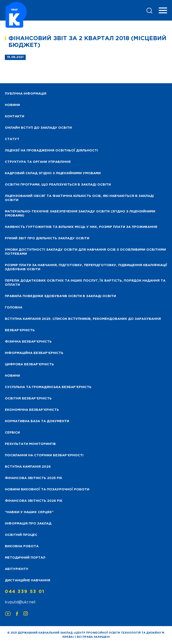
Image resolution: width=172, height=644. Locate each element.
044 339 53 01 (25, 592)
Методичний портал (25, 558)
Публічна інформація (26, 94)
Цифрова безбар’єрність (29, 364)
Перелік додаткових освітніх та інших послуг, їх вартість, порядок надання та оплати (85, 283)
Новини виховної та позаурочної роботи (47, 490)
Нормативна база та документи (37, 421)
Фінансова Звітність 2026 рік (34, 501)
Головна (14, 308)
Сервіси (12, 433)
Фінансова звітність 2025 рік (33, 478)
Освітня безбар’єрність (28, 399)
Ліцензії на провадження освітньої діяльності (51, 151)
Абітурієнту (17, 569)
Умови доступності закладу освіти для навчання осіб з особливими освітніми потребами (85, 252)
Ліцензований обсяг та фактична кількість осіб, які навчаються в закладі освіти (79, 198)
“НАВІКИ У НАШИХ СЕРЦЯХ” (29, 512)
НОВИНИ (12, 105)
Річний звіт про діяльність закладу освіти (47, 238)
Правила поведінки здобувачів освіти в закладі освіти (60, 296)
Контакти (15, 116)
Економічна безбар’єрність (32, 410)
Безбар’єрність (20, 330)
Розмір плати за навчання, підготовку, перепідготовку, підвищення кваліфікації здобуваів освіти (86, 267)
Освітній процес (21, 535)
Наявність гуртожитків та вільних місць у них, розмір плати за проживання (81, 227)
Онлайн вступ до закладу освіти (38, 128)
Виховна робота (22, 546)
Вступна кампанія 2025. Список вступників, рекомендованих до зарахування (83, 319)
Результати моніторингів (30, 444)
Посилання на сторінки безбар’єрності (44, 455)
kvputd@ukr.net (20, 602)
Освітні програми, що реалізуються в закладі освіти (58, 185)
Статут (12, 139)
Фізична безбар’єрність (28, 342)
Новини (12, 376)
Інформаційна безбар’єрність (34, 353)
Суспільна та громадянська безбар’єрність (48, 387)
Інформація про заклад (28, 524)
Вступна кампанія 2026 (28, 467)
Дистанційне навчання (28, 580)
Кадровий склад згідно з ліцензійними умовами (53, 173)
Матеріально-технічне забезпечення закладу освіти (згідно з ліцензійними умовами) (80, 214)
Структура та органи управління (38, 162)
